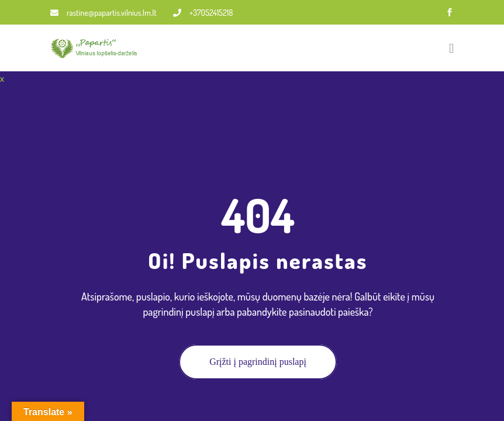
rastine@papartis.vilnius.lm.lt (103, 13)
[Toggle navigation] (451, 48)
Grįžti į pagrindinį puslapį (258, 362)
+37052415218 (203, 13)
